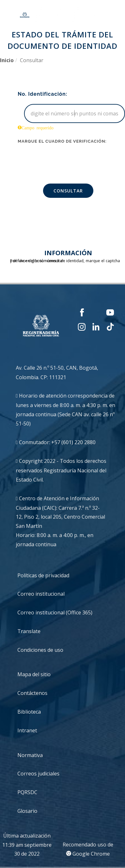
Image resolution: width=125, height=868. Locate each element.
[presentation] (66, 160)
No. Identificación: (43, 94)
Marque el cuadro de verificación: (62, 141)
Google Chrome (88, 854)
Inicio (7, 60)
